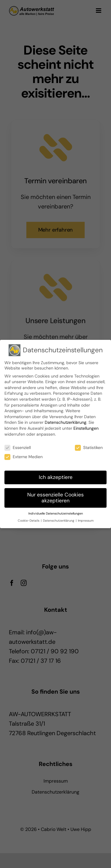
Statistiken (89, 447)
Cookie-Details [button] (29, 521)
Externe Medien (24, 457)
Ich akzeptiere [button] (56, 477)
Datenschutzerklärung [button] (59, 521)
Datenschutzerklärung (66, 422)
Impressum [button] (86, 521)
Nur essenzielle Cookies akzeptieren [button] (55, 498)
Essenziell (18, 447)
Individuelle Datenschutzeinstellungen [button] (56, 513)
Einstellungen (86, 428)
